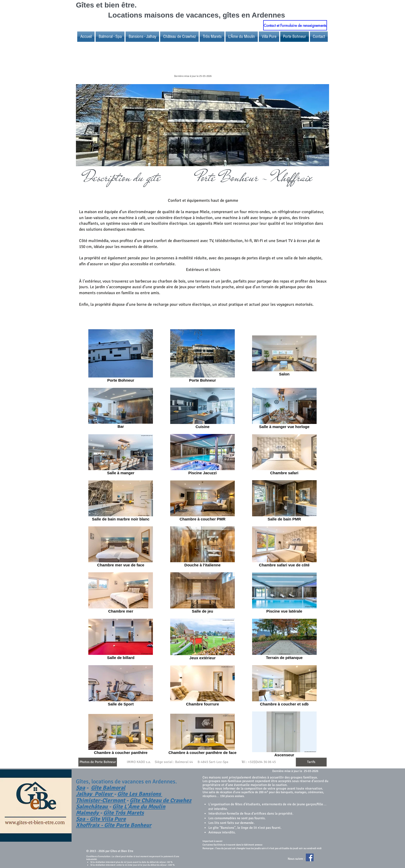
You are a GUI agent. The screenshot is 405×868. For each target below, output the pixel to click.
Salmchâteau (92, 806)
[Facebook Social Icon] (310, 857)
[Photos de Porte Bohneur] (98, 762)
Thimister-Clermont (101, 800)
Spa (80, 788)
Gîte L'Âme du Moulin (139, 806)
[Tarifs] (311, 762)
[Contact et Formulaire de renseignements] (295, 25)
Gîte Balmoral (108, 788)
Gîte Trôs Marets (124, 813)
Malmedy (88, 813)
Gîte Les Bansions (140, 794)
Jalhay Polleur (95, 794)
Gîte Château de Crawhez (161, 800)
